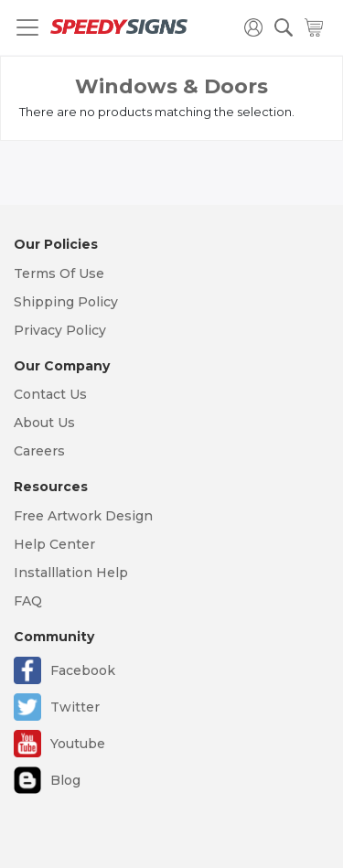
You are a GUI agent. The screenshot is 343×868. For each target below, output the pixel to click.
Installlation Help (71, 573)
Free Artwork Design (83, 516)
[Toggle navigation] (27, 27)
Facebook (83, 670)
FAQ (28, 601)
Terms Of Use (59, 273)
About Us (44, 423)
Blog (65, 780)
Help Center (54, 544)
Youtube (78, 744)
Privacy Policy (60, 330)
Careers (39, 451)
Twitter (75, 707)
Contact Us (50, 394)
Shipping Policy (66, 302)
